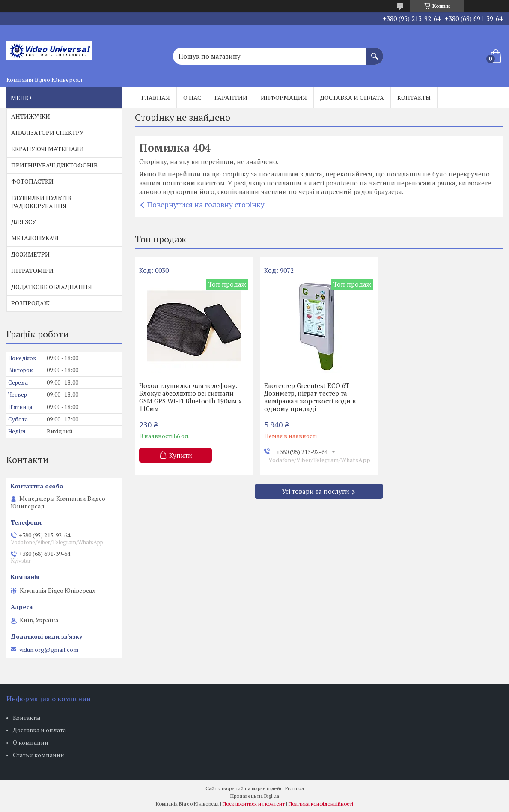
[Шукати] (375, 52)
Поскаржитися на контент (254, 804)
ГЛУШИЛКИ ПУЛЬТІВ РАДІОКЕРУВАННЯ (41, 202)
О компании (31, 742)
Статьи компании (39, 755)
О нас (192, 97)
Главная (156, 97)
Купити (181, 455)
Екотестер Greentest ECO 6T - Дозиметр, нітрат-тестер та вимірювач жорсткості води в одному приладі (310, 397)
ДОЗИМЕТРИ (30, 254)
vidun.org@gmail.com (49, 650)
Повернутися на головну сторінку (206, 204)
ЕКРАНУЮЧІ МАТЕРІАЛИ (48, 149)
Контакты (414, 97)
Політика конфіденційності (321, 804)
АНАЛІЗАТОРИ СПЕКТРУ (47, 133)
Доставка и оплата (352, 97)
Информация (284, 97)
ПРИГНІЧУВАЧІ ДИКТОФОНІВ (54, 165)
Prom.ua (295, 788)
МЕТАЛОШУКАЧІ (35, 238)
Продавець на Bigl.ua (255, 796)
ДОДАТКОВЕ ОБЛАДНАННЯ (52, 287)
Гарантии (231, 97)
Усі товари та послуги (316, 491)
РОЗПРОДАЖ (30, 303)
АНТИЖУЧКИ (31, 116)
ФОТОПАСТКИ (32, 181)
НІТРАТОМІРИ (32, 270)
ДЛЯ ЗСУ (24, 222)
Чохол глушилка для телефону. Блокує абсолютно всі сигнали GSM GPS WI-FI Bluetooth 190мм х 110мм (191, 397)
